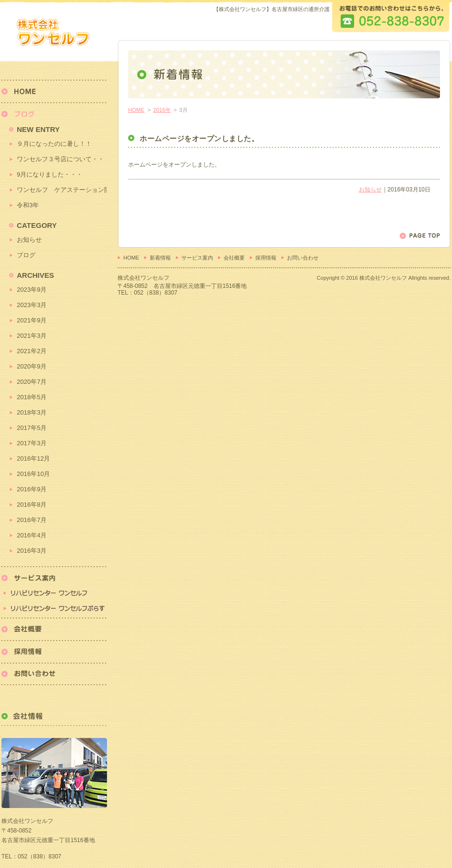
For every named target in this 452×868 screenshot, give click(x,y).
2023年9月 (32, 290)
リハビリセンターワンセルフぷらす (54, 609)
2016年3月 (32, 551)
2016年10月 (33, 474)
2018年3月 (32, 412)
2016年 (162, 110)
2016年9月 (32, 489)
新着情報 (160, 258)
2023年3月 (32, 305)
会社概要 (234, 258)
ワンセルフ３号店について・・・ (62, 159)
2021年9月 (32, 320)
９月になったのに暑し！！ (54, 144)
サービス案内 (197, 258)
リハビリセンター (54, 583)
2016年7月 (32, 520)
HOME (136, 110)
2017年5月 (32, 428)
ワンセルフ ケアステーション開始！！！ (62, 190)
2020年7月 (32, 382)
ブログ (26, 255)
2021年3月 (32, 336)
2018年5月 (32, 397)
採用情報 (266, 258)
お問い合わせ (303, 258)
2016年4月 (32, 535)
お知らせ (370, 190)
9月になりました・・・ (50, 174)
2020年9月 (32, 366)
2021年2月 (32, 351)
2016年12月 (33, 458)
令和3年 (28, 205)
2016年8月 (32, 505)
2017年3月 (32, 443)
